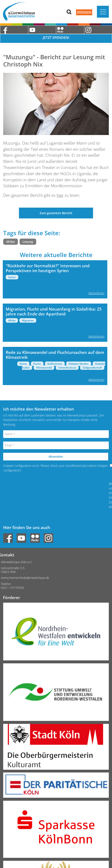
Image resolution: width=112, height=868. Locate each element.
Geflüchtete (55, 364)
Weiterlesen (96, 293)
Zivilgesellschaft (92, 368)
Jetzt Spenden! (56, 38)
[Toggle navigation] (103, 12)
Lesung (28, 242)
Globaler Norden (79, 364)
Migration (28, 320)
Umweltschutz (67, 368)
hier (60, 195)
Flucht (37, 364)
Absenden (56, 457)
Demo (23, 364)
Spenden (84, 12)
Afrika (10, 242)
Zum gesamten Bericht (56, 213)
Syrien (12, 277)
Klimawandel (44, 368)
